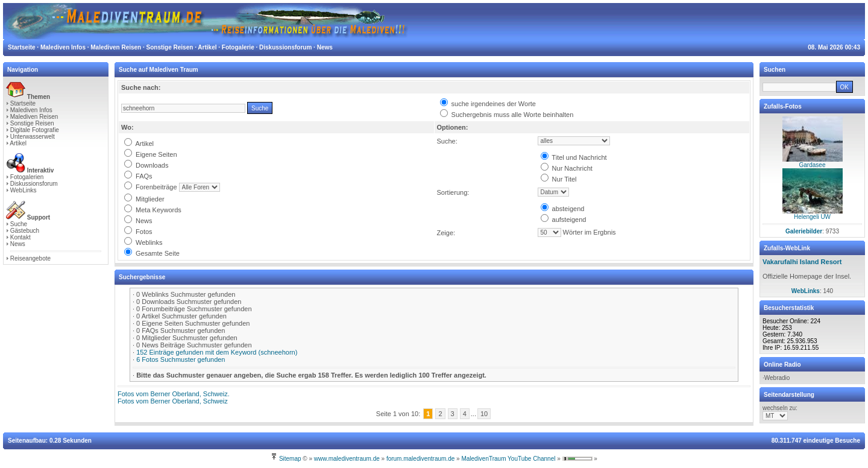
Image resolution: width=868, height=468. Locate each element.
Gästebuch (25, 231)
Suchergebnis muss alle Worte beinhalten (507, 115)
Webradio (777, 378)
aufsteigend (564, 220)
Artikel (18, 143)
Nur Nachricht (567, 168)
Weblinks (143, 242)
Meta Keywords (153, 210)
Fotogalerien (27, 177)
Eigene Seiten (151, 154)
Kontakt (20, 237)
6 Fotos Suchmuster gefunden (181, 359)
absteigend (563, 209)
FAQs (138, 176)
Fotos (138, 232)
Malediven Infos (31, 110)
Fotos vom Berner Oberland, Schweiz (173, 401)
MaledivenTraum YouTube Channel (508, 459)
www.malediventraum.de (347, 459)
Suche (19, 224)
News (18, 244)
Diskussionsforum (34, 184)
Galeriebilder (804, 231)
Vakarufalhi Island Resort (802, 262)
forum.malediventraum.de (420, 459)
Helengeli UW (812, 217)
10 (484, 414)
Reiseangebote (30, 258)
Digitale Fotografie (35, 130)
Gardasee (813, 165)
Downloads (146, 165)
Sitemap (290, 459)
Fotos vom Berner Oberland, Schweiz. (174, 394)
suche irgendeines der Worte (488, 104)
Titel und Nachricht (574, 157)
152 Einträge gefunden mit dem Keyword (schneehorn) (217, 352)
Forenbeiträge (151, 187)
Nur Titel (559, 179)
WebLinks (24, 190)
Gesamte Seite (152, 253)
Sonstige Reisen (32, 123)
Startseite (23, 103)
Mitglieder (144, 199)
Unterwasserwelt (33, 137)
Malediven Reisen (34, 117)
